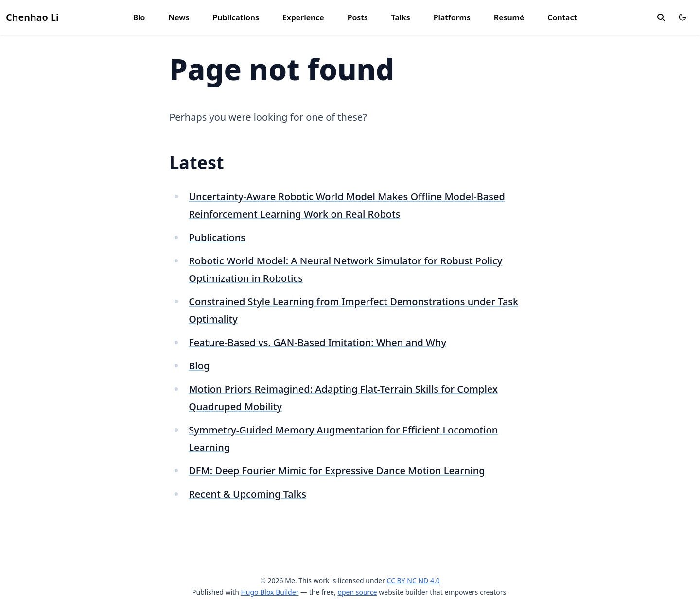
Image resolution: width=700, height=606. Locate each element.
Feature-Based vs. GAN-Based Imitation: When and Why (317, 342)
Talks (401, 17)
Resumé (509, 17)
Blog (199, 366)
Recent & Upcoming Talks (247, 494)
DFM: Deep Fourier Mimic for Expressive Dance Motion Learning (337, 471)
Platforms (452, 17)
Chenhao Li (32, 17)
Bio (139, 17)
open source (357, 592)
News (179, 17)
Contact (562, 17)
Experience (303, 17)
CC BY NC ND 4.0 (413, 580)
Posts (358, 17)
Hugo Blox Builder (270, 592)
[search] (661, 17)
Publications (236, 17)
